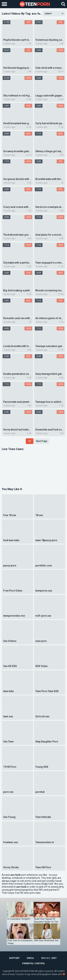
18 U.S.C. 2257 (49, 958)
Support (14, 958)
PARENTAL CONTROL (34, 963)
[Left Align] (5, 4)
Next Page (42, 441)
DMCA (30, 958)
